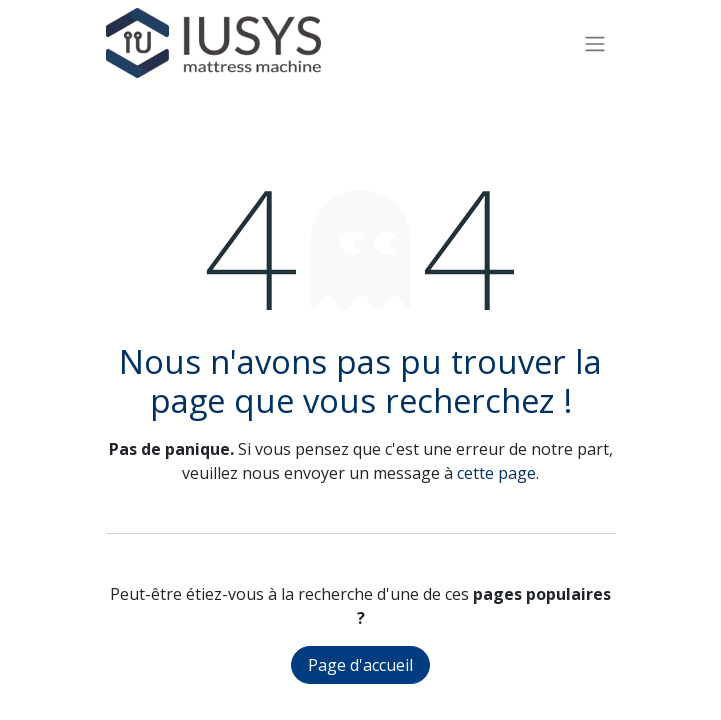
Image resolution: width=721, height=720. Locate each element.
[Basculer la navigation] (595, 43)
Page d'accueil (360, 665)
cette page (496, 473)
